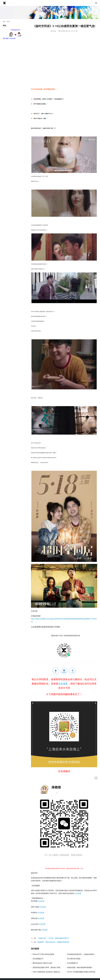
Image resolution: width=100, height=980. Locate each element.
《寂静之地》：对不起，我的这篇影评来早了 (53, 938)
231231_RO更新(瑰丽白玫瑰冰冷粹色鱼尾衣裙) (82, 972)
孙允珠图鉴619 (38, 959)
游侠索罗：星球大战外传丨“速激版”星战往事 (53, 942)
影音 (55, 31)
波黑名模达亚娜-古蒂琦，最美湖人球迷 (46, 968)
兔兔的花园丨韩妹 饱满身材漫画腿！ (80, 968)
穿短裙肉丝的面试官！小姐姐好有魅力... (81, 954)
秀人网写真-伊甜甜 (74, 959)
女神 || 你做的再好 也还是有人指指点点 (46, 972)
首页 (4, 22)
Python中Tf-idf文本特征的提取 (43, 954)
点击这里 (63, 684)
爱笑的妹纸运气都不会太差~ (43, 963)
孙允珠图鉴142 (73, 963)
